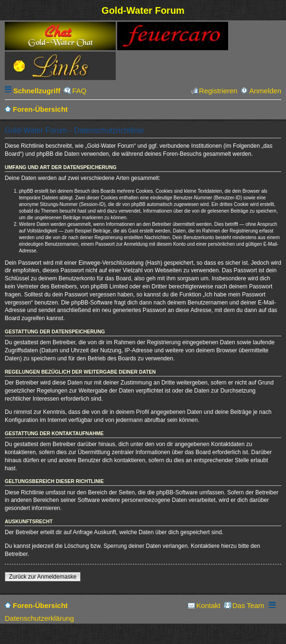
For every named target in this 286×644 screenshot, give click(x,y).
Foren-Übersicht (40, 605)
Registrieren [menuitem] (218, 91)
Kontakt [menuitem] (208, 605)
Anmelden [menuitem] (265, 91)
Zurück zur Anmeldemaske (43, 577)
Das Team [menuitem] (248, 605)
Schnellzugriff (37, 91)
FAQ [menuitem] (79, 91)
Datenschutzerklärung (39, 618)
